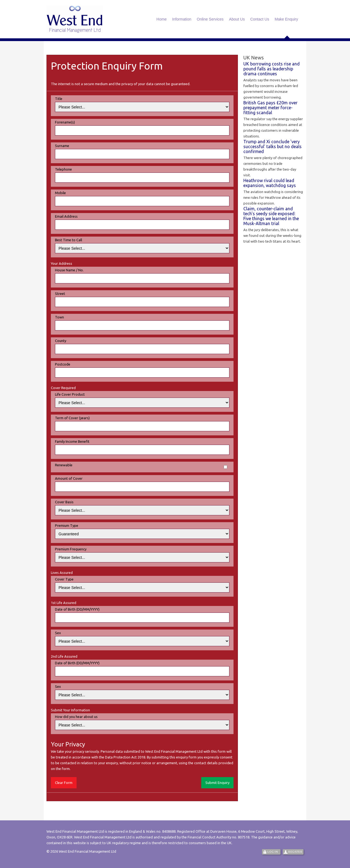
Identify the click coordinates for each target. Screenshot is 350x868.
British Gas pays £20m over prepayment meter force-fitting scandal (270, 108)
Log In (273, 852)
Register (295, 852)
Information (182, 19)
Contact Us (260, 19)
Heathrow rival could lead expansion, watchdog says (270, 183)
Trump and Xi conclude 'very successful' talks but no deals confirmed (272, 146)
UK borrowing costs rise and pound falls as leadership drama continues (272, 69)
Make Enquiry (286, 19)
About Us (237, 19)
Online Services (210, 19)
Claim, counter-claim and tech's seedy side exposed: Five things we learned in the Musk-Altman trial (271, 216)
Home (161, 19)
